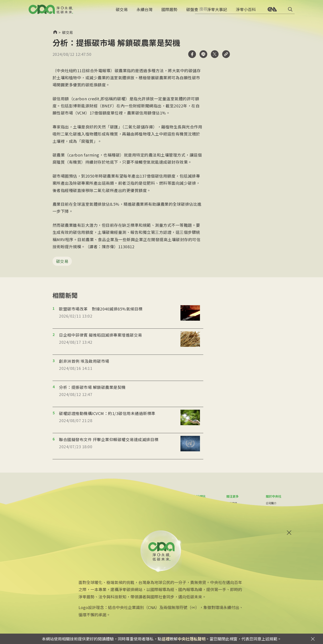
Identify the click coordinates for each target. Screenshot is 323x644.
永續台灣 (145, 12)
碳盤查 (192, 12)
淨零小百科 (246, 12)
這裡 (166, 639)
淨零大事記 (217, 12)
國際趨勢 (169, 12)
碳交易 (122, 12)
